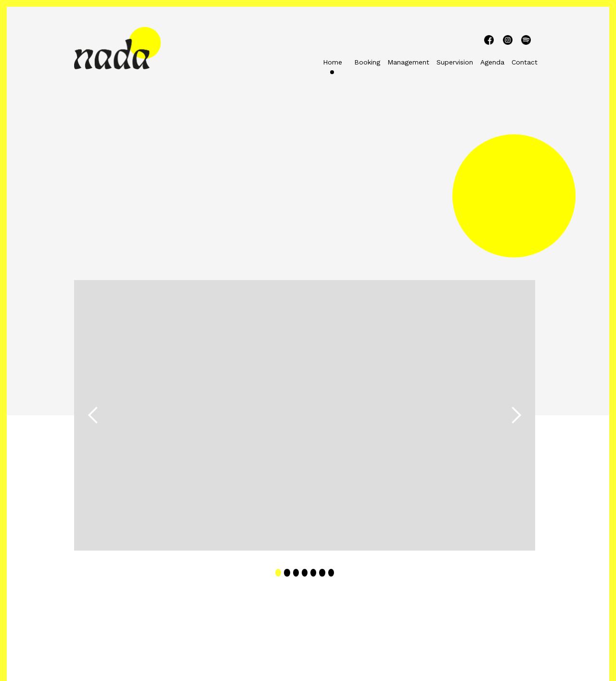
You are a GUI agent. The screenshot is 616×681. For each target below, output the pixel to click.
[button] (93, 415)
